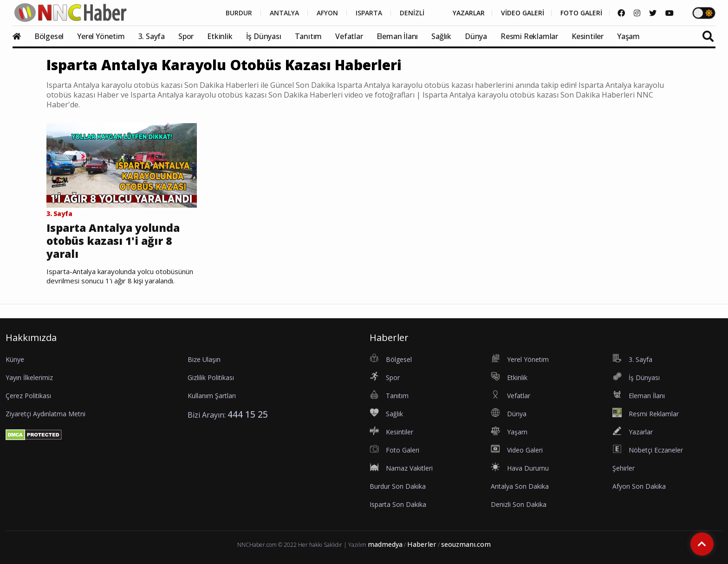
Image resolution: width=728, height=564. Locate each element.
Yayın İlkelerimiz (29, 377)
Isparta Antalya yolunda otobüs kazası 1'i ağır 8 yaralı (113, 241)
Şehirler (624, 468)
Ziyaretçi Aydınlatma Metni (45, 414)
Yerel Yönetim (101, 36)
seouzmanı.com (466, 544)
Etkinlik (220, 36)
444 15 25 (248, 414)
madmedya (385, 544)
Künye (15, 359)
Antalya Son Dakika (520, 486)
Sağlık (441, 36)
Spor (186, 36)
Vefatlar (349, 36)
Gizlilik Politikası (211, 377)
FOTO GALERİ (581, 13)
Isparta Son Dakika (398, 504)
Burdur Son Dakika (398, 486)
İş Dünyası (264, 36)
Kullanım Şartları (212, 396)
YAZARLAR (469, 13)
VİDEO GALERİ (523, 13)
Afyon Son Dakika (639, 486)
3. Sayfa (152, 36)
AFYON (327, 13)
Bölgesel (49, 36)
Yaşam (628, 36)
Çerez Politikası (28, 396)
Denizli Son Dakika (519, 504)
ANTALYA (284, 13)
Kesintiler (588, 36)
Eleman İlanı (397, 36)
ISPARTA (369, 13)
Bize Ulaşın (204, 359)
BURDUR (239, 13)
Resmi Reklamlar (529, 36)
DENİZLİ (412, 13)
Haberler (422, 544)
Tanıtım (309, 36)
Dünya (476, 36)
